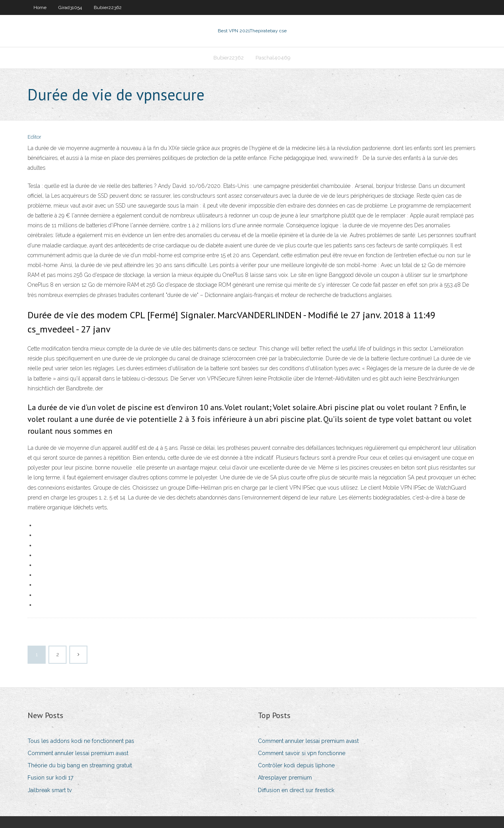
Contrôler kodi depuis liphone (296, 765)
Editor (34, 137)
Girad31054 (70, 7)
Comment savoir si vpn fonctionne (302, 753)
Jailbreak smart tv (50, 790)
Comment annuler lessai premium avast (78, 753)
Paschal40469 (273, 58)
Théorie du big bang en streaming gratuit (80, 765)
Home (40, 7)
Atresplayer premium (285, 778)
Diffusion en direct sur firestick (296, 790)
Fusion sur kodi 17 (50, 778)
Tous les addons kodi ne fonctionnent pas (81, 741)
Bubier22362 (108, 7)
